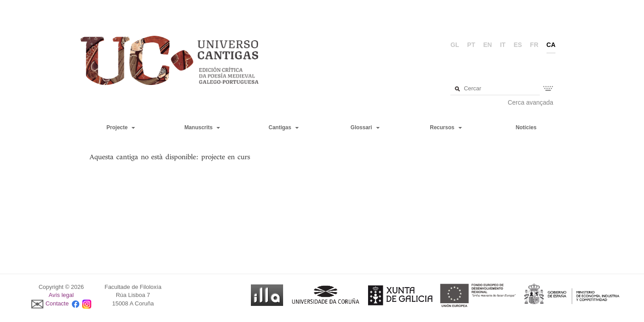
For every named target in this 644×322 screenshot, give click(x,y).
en (488, 45)
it (503, 45)
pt (471, 45)
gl (455, 45)
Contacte (57, 303)
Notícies (526, 127)
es (518, 45)
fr (534, 45)
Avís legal (61, 295)
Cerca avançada (530, 102)
